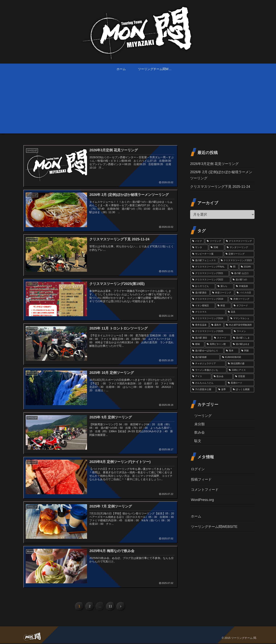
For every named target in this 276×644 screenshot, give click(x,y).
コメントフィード (205, 490)
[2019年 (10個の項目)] (247, 267)
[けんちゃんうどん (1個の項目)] (208, 383)
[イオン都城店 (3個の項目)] (203, 306)
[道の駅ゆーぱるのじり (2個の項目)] (207, 351)
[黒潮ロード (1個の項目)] (240, 383)
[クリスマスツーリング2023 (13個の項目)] (237, 261)
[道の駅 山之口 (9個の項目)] (242, 273)
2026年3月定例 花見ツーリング (214, 164)
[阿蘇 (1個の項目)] (247, 351)
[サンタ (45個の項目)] (199, 248)
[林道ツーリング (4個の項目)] (222, 293)
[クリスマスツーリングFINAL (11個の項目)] (209, 267)
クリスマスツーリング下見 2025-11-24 (220, 187)
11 (110, 607)
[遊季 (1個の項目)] (223, 390)
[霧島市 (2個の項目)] (217, 325)
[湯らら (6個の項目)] (225, 286)
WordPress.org (202, 500)
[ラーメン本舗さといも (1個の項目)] (208, 370)
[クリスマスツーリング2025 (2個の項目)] (211, 331)
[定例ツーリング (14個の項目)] (239, 254)
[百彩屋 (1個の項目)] (244, 377)
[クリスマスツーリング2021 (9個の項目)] (210, 273)
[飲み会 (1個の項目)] (222, 377)
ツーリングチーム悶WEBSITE (214, 527)
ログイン (198, 469)
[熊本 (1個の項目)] (232, 351)
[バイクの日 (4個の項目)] (245, 293)
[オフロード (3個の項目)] (243, 306)
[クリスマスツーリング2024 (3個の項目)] (209, 319)
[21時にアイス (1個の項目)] (241, 370)
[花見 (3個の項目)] (240, 312)
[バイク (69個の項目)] (197, 241)
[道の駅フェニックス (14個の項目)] (204, 261)
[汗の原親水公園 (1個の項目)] (203, 390)
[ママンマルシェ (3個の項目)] (241, 319)
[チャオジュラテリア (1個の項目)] (208, 364)
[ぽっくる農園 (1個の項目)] (243, 390)
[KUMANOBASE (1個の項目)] (237, 357)
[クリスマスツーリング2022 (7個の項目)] (210, 280)
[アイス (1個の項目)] (201, 377)
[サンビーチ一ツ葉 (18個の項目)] (207, 254)
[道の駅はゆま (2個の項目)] (243, 344)
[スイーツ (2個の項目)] (221, 338)
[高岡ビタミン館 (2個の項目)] (218, 344)
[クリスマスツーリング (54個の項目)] (239, 241)
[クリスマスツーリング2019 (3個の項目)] (209, 299)
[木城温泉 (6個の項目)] (244, 286)
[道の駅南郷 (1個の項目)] (205, 357)
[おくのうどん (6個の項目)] (203, 286)
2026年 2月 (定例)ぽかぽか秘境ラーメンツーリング (221, 175)
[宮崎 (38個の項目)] (217, 248)
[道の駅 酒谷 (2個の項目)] (201, 338)
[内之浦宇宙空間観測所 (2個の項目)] (239, 325)
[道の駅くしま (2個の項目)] (243, 338)
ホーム (196, 516)
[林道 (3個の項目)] (223, 306)
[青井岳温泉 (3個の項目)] (200, 325)
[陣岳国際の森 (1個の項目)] (240, 364)
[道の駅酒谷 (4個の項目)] (200, 293)
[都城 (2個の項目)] (197, 344)
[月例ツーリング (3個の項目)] (241, 299)
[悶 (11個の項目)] (233, 267)
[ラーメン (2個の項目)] (243, 331)
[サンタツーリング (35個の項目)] (240, 248)
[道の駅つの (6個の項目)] (243, 280)
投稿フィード (201, 479)
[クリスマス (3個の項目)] (208, 312)
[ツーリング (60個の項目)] (214, 241)
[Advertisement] (138, 107)
